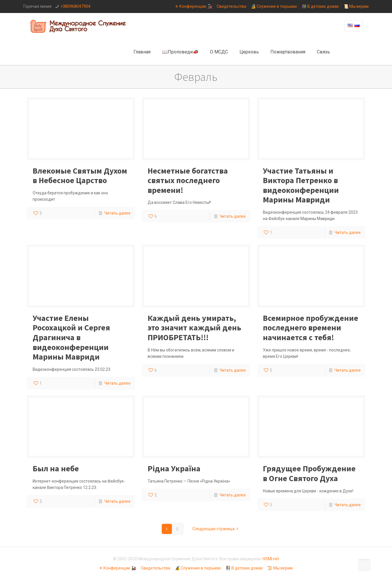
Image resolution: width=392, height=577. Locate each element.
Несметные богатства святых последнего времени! (188, 180)
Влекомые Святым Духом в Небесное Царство (80, 176)
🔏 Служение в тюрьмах (274, 6)
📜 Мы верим (356, 6)
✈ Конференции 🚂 (194, 6)
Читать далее (117, 213)
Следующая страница (216, 529)
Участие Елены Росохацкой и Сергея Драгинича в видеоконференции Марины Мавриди (71, 337)
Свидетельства (231, 6)
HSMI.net (271, 559)
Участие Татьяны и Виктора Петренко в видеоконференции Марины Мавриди (301, 185)
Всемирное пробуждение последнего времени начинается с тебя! (311, 328)
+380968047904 (75, 6)
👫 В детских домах (320, 6)
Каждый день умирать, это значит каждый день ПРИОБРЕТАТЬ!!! (194, 328)
